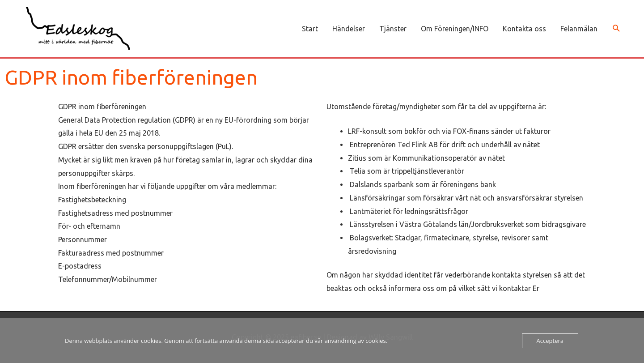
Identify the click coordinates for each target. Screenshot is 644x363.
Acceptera (550, 341)
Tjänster (393, 29)
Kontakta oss (524, 29)
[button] (616, 28)
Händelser (349, 29)
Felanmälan (579, 29)
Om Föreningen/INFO (455, 29)
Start (310, 29)
